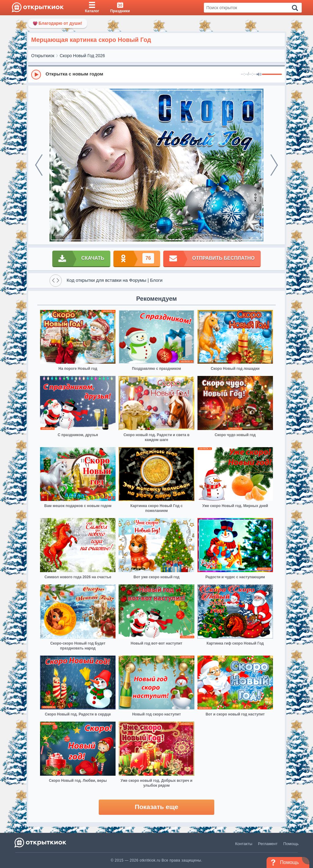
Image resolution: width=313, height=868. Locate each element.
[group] (156, 74)
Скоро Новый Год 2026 (82, 56)
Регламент (268, 844)
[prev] (39, 165)
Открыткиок (43, 56)
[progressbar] (272, 75)
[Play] (36, 75)
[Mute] (259, 75)
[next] (274, 165)
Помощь (291, 844)
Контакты (244, 844)
